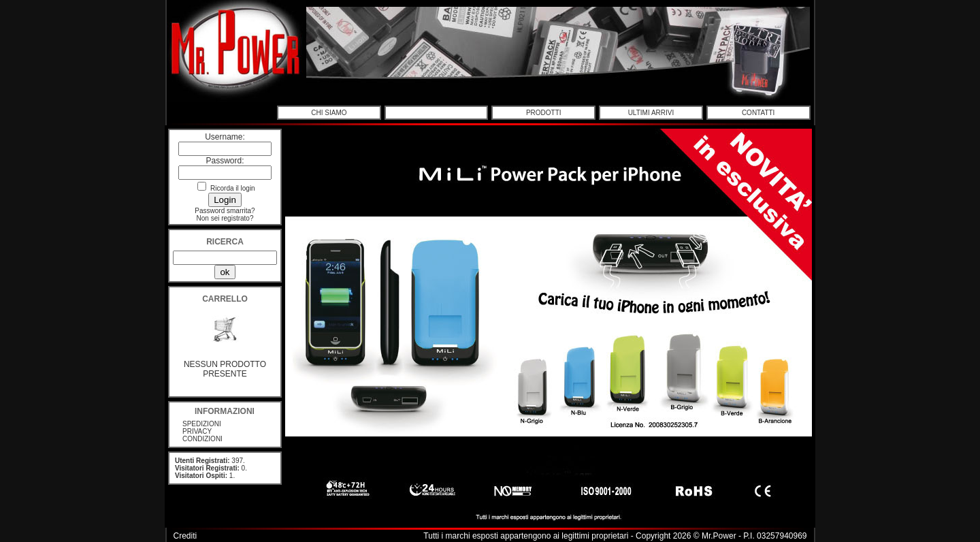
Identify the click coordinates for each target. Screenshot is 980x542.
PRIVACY (197, 431)
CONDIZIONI (202, 439)
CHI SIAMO (329, 113)
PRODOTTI (544, 113)
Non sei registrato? (225, 218)
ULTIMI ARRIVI (651, 113)
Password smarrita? (225, 211)
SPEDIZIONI (202, 424)
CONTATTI (758, 113)
